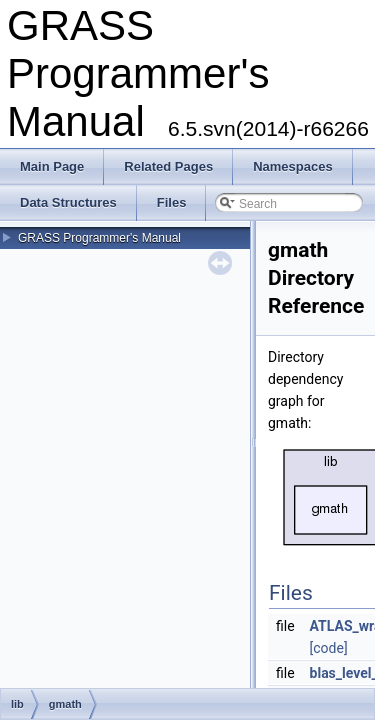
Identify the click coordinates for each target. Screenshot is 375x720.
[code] (329, 648)
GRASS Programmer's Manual (99, 238)
